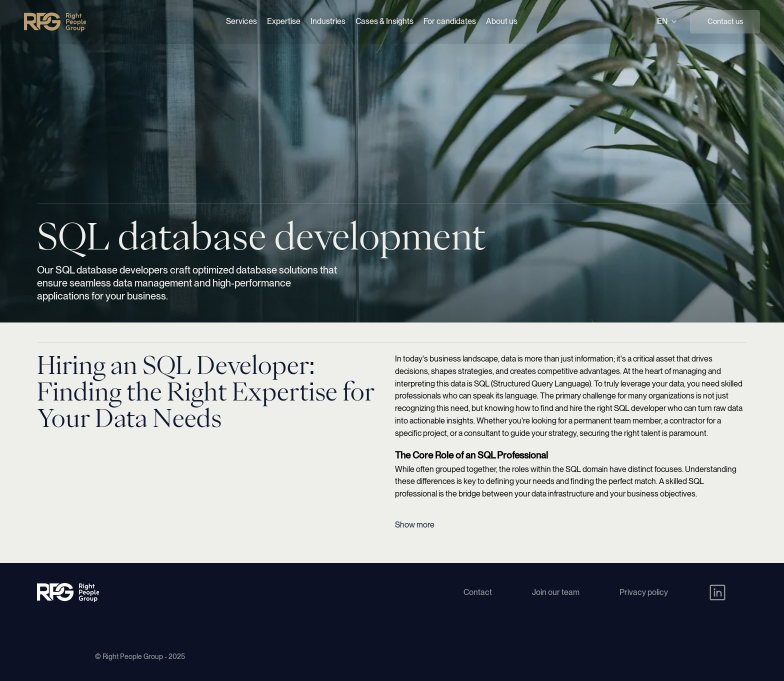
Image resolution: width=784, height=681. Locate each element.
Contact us (725, 21)
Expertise (284, 21)
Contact (478, 592)
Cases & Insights (384, 21)
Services (241, 21)
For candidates (450, 21)
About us (502, 21)
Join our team (556, 592)
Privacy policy (644, 592)
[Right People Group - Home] (55, 22)
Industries (328, 21)
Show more (415, 525)
